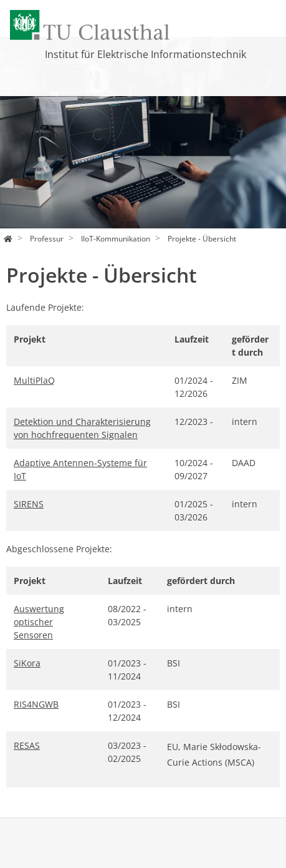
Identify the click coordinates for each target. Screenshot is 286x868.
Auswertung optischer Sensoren (39, 622)
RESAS (27, 745)
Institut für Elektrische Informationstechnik (145, 54)
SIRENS (29, 504)
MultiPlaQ (34, 380)
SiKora (27, 663)
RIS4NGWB (36, 704)
